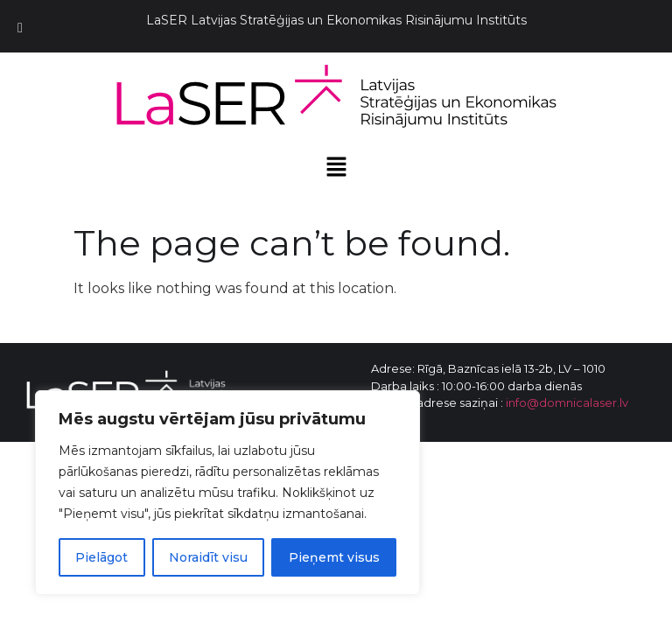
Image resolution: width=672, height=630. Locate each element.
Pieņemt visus (334, 557)
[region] (227, 493)
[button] (336, 168)
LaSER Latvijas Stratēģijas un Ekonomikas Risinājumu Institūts (336, 20)
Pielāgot (101, 557)
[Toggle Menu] (20, 28)
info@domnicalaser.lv (567, 402)
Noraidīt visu (208, 557)
